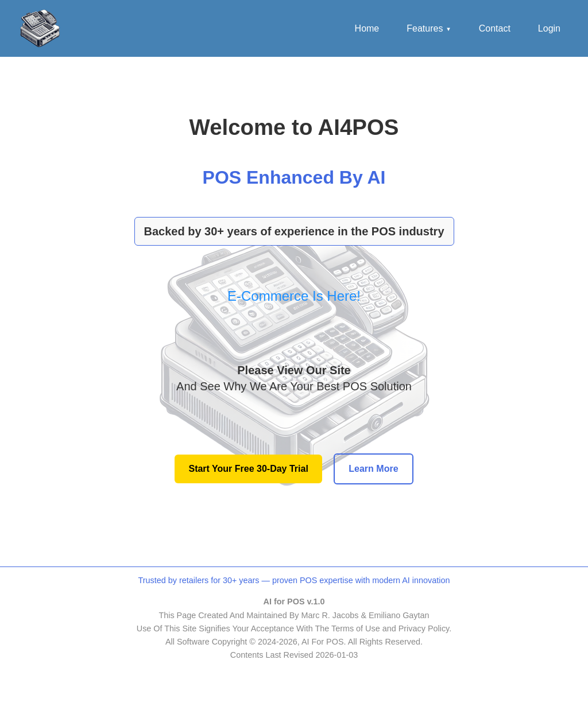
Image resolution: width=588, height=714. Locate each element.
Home (367, 28)
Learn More (373, 469)
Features (429, 28)
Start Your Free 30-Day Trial (248, 469)
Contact (495, 28)
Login (549, 28)
